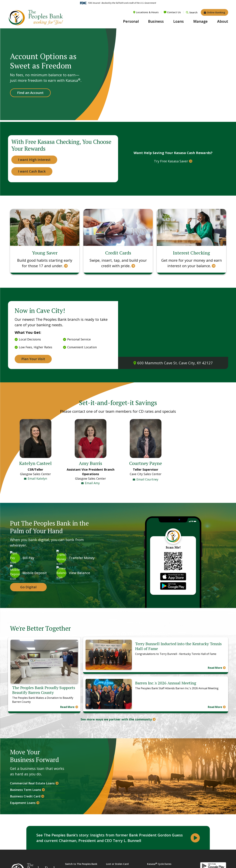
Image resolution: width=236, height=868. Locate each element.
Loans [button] (179, 21)
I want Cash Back (32, 171)
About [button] (223, 21)
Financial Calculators (77, 866)
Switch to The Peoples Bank (81, 859)
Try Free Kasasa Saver (171, 161)
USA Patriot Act (115, 866)
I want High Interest (34, 160)
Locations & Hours (147, 12)
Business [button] (156, 21)
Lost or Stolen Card (117, 859)
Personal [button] (131, 21)
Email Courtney (147, 443)
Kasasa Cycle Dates (159, 859)
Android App (213, 861)
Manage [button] (200, 21)
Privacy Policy (155, 866)
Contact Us (174, 12)
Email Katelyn (37, 478)
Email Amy (92, 446)
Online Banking (216, 12)
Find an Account (30, 93)
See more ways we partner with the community (116, 715)
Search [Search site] (193, 12)
